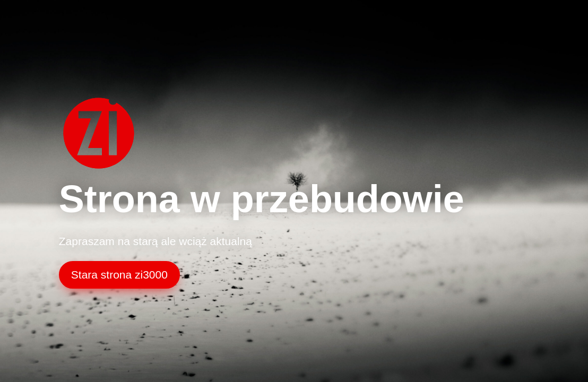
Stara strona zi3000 (119, 275)
